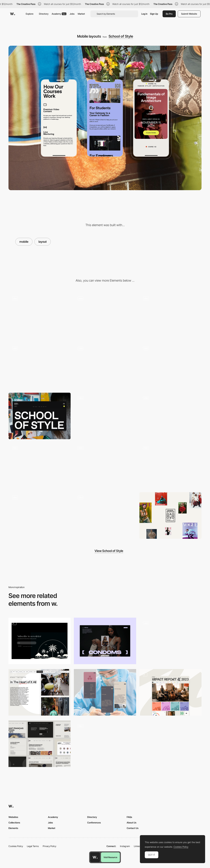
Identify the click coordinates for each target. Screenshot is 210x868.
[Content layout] (105, 641)
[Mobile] (105, 366)
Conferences (94, 823)
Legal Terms (33, 846)
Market (81, 14)
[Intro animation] (105, 316)
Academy (59, 14)
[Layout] (105, 416)
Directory (44, 14)
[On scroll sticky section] (170, 416)
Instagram (125, 846)
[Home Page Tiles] (170, 692)
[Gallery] (40, 366)
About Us (131, 823)
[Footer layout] (40, 416)
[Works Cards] (170, 641)
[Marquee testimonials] (40, 466)
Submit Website (189, 14)
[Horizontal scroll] (170, 366)
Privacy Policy (49, 846)
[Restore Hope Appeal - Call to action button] (105, 743)
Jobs (72, 14)
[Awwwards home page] (95, 857)
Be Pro (169, 14)
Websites (13, 817)
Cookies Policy (16, 846)
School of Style (121, 36)
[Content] (40, 692)
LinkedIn (138, 846)
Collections (14, 823)
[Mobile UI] (105, 692)
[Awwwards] (13, 14)
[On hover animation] (40, 515)
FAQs (129, 817)
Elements (13, 828)
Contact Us (133, 828)
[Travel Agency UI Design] (40, 641)
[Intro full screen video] (40, 316)
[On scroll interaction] (170, 316)
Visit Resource (110, 857)
